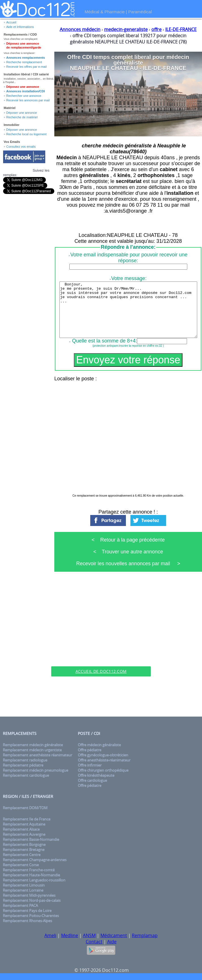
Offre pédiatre (90, 750)
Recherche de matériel (22, 117)
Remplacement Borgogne (24, 844)
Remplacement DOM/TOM (25, 808)
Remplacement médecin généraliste (33, 745)
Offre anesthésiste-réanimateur (104, 760)
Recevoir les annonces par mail (28, 100)
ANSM (89, 935)
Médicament (114, 935)
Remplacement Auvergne (24, 834)
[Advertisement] (101, 625)
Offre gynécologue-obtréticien (103, 755)
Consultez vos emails (21, 147)
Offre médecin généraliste (99, 745)
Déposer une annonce (22, 113)
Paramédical (140, 12)
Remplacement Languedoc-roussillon (34, 880)
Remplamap (145, 935)
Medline (70, 935)
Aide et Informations (20, 27)
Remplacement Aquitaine (24, 824)
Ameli (50, 935)
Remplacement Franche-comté (29, 870)
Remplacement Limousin (24, 885)
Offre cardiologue (92, 780)
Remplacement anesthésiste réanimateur (37, 755)
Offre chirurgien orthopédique (103, 770)
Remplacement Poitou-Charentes (31, 916)
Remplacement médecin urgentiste (32, 750)
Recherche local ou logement (26, 134)
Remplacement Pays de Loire (27, 911)
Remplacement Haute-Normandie (31, 875)
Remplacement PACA (20, 905)
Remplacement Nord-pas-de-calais (32, 900)
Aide (112, 942)
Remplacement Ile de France (27, 819)
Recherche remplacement (24, 62)
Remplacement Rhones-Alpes (27, 921)
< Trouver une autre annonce (128, 552)
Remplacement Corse (21, 865)
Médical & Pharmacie (105, 12)
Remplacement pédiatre (23, 765)
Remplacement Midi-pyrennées (29, 895)
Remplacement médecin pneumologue (36, 770)
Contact (94, 942)
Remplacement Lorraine (23, 890)
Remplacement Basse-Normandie (31, 839)
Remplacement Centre (22, 855)
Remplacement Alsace (21, 829)
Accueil (11, 22)
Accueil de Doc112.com (101, 671)
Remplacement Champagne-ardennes (35, 860)
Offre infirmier (90, 765)
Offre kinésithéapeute (96, 775)
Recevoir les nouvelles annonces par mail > (128, 564)
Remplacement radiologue (25, 760)
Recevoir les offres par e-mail (26, 67)
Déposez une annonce (23, 87)
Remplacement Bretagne (24, 850)
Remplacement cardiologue (26, 775)
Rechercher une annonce (24, 96)
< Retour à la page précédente (128, 540)
